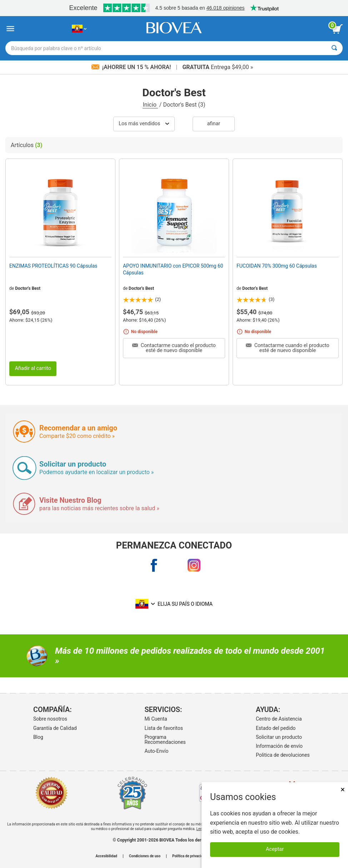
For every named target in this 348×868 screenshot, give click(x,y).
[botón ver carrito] (337, 29)
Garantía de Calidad (55, 728)
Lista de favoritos (163, 728)
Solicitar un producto (279, 737)
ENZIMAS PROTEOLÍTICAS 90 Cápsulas (53, 266)
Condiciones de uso (145, 856)
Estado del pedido (276, 728)
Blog (38, 737)
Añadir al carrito (33, 368)
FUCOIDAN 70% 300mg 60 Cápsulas (277, 266)
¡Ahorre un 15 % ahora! (132, 67)
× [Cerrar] (343, 789)
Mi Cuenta (156, 719)
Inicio (150, 105)
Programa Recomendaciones (165, 740)
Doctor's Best (28, 288)
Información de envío (279, 746)
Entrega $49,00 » (218, 67)
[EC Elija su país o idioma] (79, 29)
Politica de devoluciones (283, 755)
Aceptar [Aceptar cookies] (275, 849)
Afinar (214, 124)
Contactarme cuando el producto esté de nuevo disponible (174, 348)
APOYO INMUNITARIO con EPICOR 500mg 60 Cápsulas (173, 269)
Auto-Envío (156, 751)
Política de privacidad (190, 856)
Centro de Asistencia (279, 719)
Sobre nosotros (50, 719)
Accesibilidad (106, 856)
